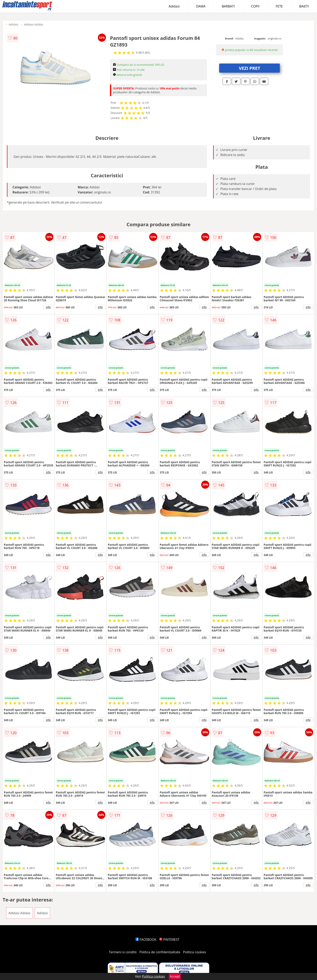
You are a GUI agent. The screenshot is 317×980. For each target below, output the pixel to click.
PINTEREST (169, 940)
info (48, 307)
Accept (175, 976)
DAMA (201, 6)
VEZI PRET (249, 68)
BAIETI (304, 6)
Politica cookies (195, 952)
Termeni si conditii (123, 952)
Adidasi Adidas (33, 24)
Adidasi (174, 6)
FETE (279, 6)
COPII (255, 6)
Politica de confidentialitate (160, 952)
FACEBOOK (146, 940)
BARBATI (228, 6)
